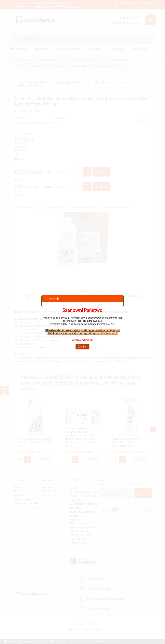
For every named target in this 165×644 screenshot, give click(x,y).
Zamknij (83, 347)
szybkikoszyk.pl (107, 333)
